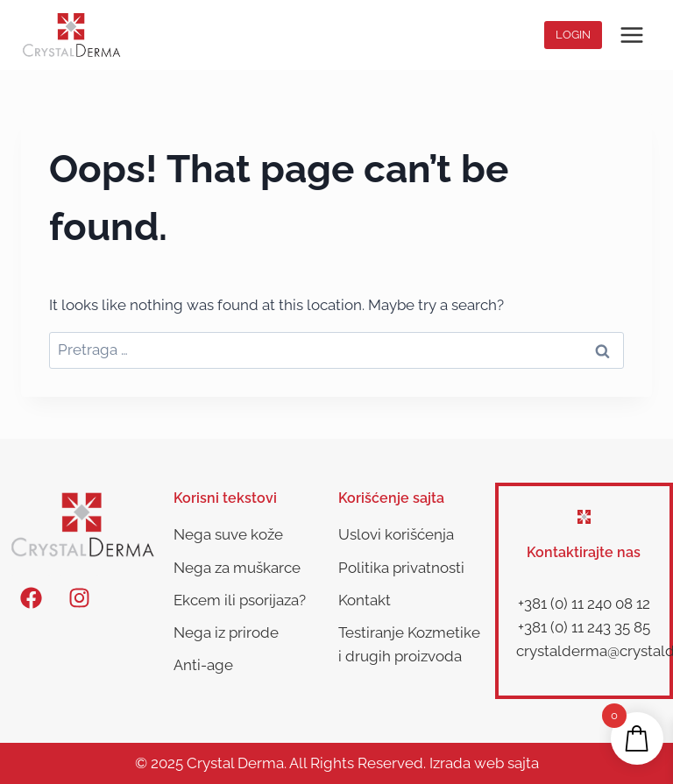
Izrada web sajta (484, 763)
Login (573, 35)
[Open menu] (631, 35)
